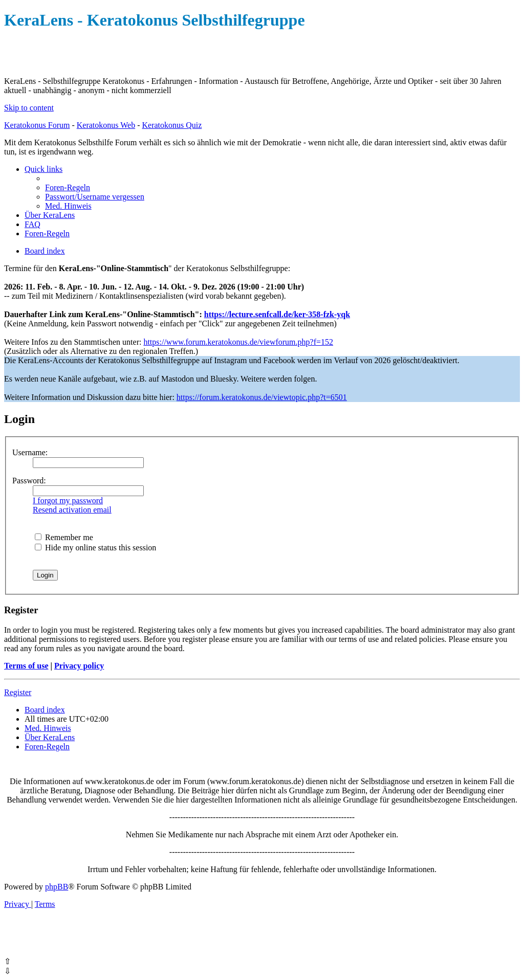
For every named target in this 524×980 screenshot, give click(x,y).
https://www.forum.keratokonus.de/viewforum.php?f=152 (238, 342)
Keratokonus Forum (37, 125)
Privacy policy (79, 666)
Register (18, 692)
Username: (30, 452)
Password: (29, 481)
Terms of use (26, 666)
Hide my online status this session (95, 548)
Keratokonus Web (106, 125)
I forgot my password (68, 500)
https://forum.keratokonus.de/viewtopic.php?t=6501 (262, 397)
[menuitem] (68, 187)
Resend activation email (72, 510)
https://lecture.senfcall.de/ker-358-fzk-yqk (277, 314)
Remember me (64, 537)
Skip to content (29, 108)
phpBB (57, 887)
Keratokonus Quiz (172, 125)
